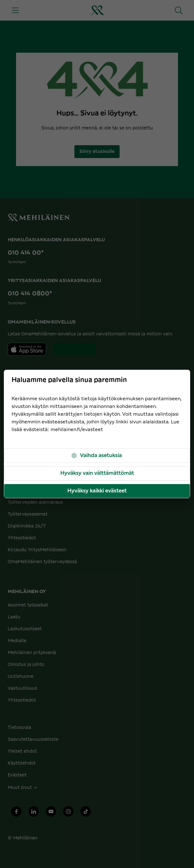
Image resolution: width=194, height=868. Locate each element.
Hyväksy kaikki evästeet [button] (97, 491)
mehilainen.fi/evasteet (77, 430)
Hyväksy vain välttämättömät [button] (97, 473)
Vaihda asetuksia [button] (96, 456)
